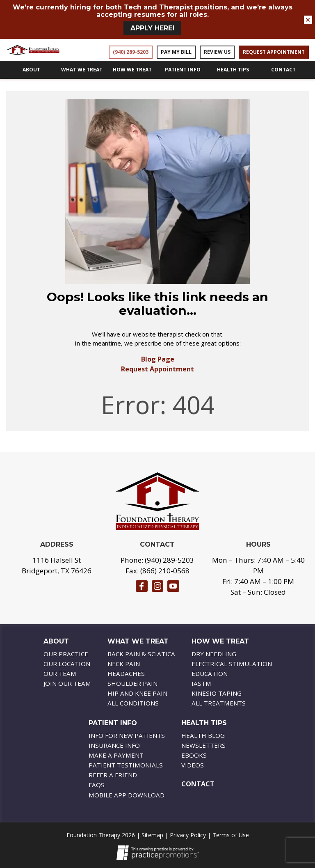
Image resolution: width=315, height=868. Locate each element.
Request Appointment (157, 380)
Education (210, 673)
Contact (283, 81)
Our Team (60, 673)
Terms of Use (231, 835)
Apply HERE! (152, 28)
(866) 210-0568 (165, 571)
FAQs (97, 785)
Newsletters (203, 745)
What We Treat (82, 81)
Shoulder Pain (132, 683)
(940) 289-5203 (169, 560)
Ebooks (194, 755)
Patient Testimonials (126, 765)
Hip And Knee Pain (137, 693)
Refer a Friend (113, 775)
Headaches (126, 673)
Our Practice (66, 654)
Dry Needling (214, 654)
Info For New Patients (127, 735)
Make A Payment (116, 755)
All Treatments (219, 703)
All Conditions (133, 703)
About (31, 81)
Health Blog (203, 735)
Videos (193, 765)
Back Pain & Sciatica (141, 654)
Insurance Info (114, 745)
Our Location (67, 664)
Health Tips (233, 81)
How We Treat (132, 81)
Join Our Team (67, 683)
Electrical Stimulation (232, 664)
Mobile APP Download (127, 795)
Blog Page (158, 370)
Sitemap (152, 835)
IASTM (201, 683)
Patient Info (183, 81)
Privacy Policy (188, 835)
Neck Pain (124, 664)
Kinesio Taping (217, 693)
